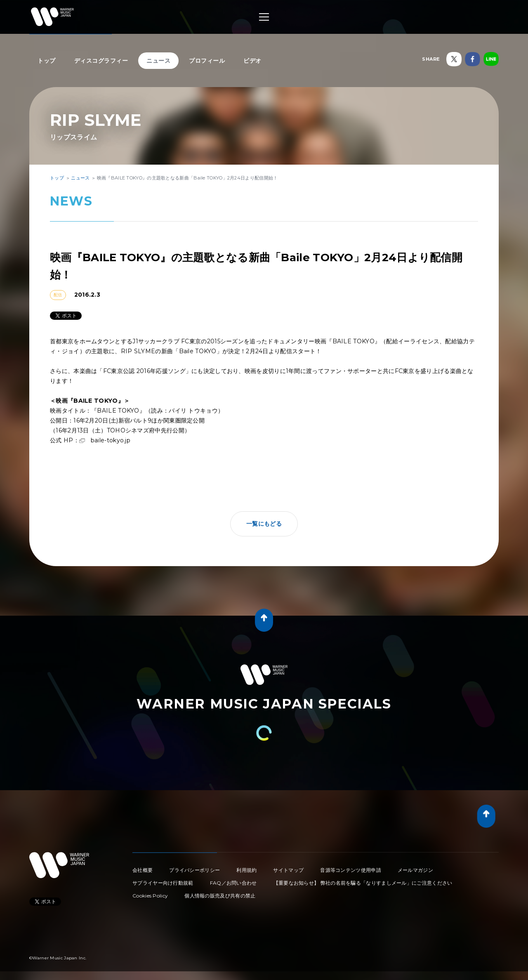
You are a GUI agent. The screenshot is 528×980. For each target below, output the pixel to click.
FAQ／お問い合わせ (233, 883)
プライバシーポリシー (194, 870)
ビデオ (252, 61)
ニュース (158, 61)
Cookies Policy (150, 896)
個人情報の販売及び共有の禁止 (220, 896)
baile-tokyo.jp (111, 440)
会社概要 (143, 870)
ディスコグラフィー (101, 61)
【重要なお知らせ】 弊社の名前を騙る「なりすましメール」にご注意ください (363, 883)
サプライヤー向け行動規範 (163, 883)
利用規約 (246, 870)
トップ (47, 61)
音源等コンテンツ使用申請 (351, 870)
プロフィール (207, 61)
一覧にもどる (264, 524)
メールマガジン (415, 870)
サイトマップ (288, 870)
